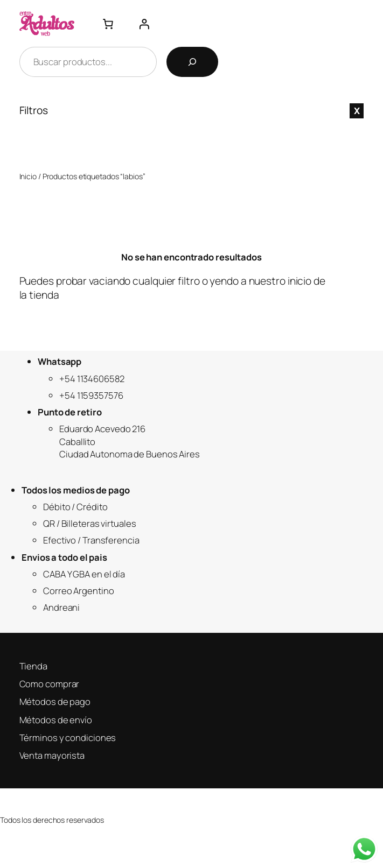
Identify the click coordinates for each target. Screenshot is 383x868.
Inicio (28, 176)
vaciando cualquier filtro (144, 281)
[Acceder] (144, 24)
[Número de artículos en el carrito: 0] (108, 24)
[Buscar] (192, 62)
